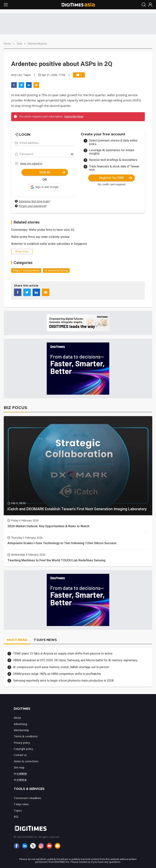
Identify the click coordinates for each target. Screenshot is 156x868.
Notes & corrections (26, 761)
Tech (19, 44)
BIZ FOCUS (15, 408)
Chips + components (26, 270)
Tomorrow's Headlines (27, 798)
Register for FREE (116, 178)
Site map (19, 767)
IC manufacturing (56, 270)
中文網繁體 (20, 774)
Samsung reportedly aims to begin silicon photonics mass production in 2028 (63, 681)
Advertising (20, 724)
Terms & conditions (26, 736)
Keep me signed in (31, 163)
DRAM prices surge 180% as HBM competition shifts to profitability (57, 674)
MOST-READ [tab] (17, 640)
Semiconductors (37, 44)
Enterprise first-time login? (34, 201)
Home (7, 44)
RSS (16, 817)
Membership (21, 730)
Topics (18, 810)
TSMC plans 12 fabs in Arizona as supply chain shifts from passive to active (63, 654)
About (17, 718)
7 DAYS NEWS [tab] (45, 640)
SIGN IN (52, 172)
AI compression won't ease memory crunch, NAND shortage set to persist (61, 667)
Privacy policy (22, 743)
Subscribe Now (74, 116)
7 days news (21, 804)
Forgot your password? (33, 206)
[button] (45, 187)
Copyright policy (23, 749)
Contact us (20, 755)
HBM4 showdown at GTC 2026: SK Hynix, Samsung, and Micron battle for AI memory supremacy (75, 660)
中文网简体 (20, 780)
